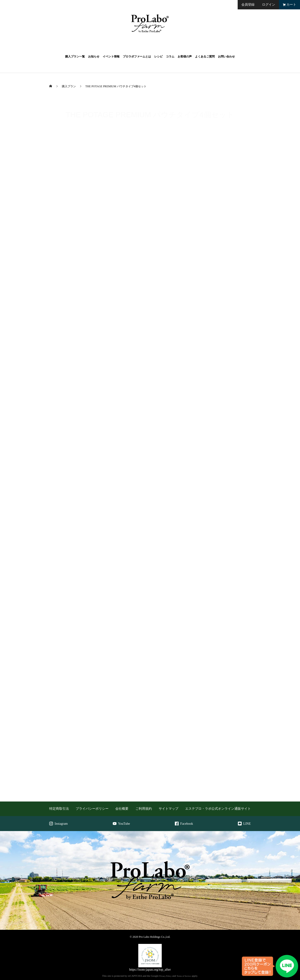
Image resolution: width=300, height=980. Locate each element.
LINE (244, 824)
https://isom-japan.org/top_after (150, 970)
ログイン (269, 5)
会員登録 (248, 5)
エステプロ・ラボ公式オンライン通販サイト (218, 809)
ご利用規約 (144, 809)
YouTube (121, 824)
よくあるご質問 (205, 57)
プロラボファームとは (137, 57)
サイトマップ (169, 809)
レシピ (158, 57)
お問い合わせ (226, 57)
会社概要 (122, 809)
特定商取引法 (59, 809)
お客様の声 (185, 57)
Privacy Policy (165, 976)
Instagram (58, 824)
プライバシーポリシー (92, 809)
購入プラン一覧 (75, 57)
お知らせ (94, 57)
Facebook (184, 824)
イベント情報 (111, 57)
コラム (170, 57)
